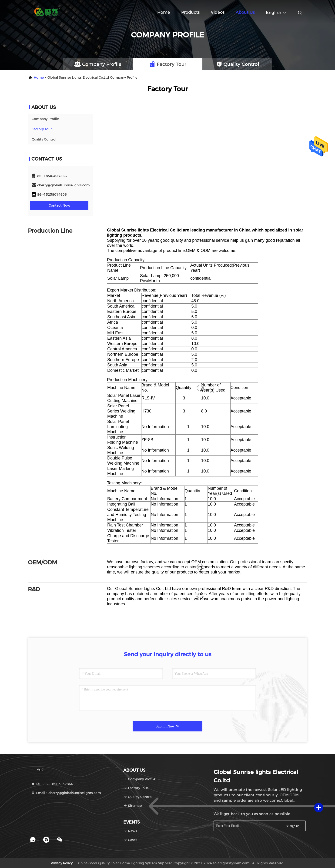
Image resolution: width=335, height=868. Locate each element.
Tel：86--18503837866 (52, 784)
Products (190, 12)
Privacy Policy (62, 863)
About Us (245, 12)
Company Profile (45, 119)
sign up (292, 826)
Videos (218, 12)
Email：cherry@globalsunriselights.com (66, 793)
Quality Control (44, 139)
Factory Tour (42, 129)
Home (164, 12)
